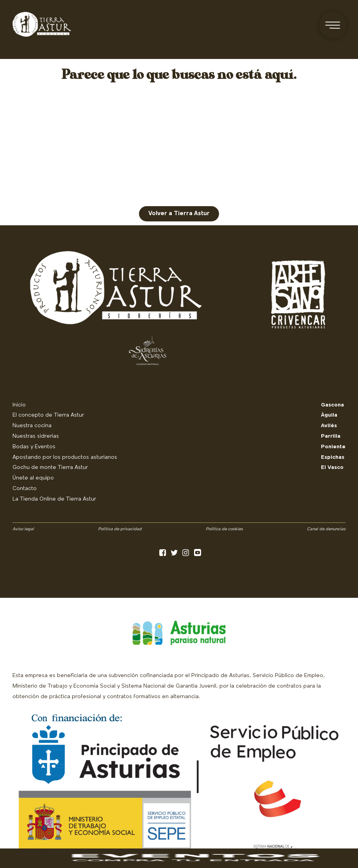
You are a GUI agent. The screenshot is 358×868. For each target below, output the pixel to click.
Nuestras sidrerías (36, 436)
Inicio (19, 405)
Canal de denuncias (326, 529)
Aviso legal (23, 529)
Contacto (25, 489)
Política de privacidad (120, 529)
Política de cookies (224, 529)
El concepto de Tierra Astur (48, 415)
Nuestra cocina (32, 426)
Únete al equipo (33, 478)
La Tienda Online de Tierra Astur (54, 499)
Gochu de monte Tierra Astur (50, 468)
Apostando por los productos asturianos (65, 457)
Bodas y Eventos (34, 447)
